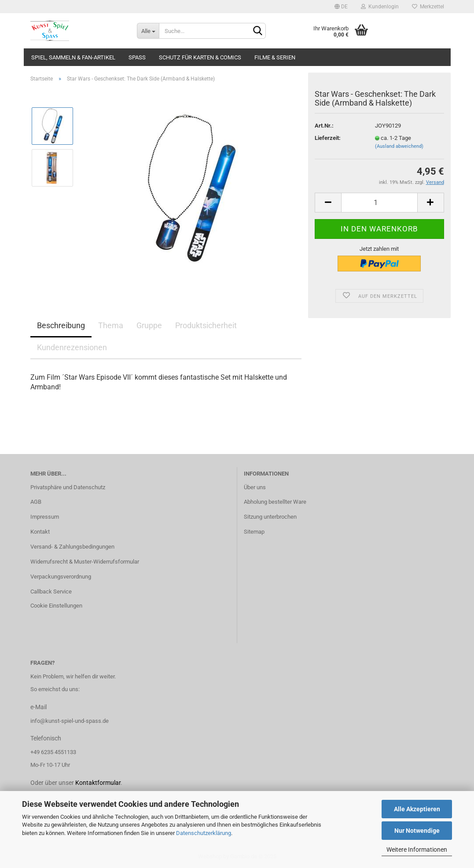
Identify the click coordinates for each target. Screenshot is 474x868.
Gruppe (149, 325)
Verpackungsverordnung (61, 577)
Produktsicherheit (206, 325)
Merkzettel (428, 7)
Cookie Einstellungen (56, 606)
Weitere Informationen (417, 850)
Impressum (45, 517)
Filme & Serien (275, 57)
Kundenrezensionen (72, 347)
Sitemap (254, 532)
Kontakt (40, 532)
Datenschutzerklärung (204, 833)
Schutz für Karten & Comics (200, 57)
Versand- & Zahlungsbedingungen (72, 547)
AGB (36, 502)
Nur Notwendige (417, 831)
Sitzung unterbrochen (270, 517)
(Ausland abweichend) (399, 146)
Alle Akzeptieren (417, 809)
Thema (111, 325)
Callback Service (51, 591)
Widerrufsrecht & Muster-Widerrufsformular (85, 562)
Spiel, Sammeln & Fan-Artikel (73, 57)
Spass (137, 57)
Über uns (255, 487)
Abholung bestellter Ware (275, 502)
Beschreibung (61, 325)
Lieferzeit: (328, 138)
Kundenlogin (380, 7)
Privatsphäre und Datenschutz (68, 487)
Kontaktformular (98, 783)
